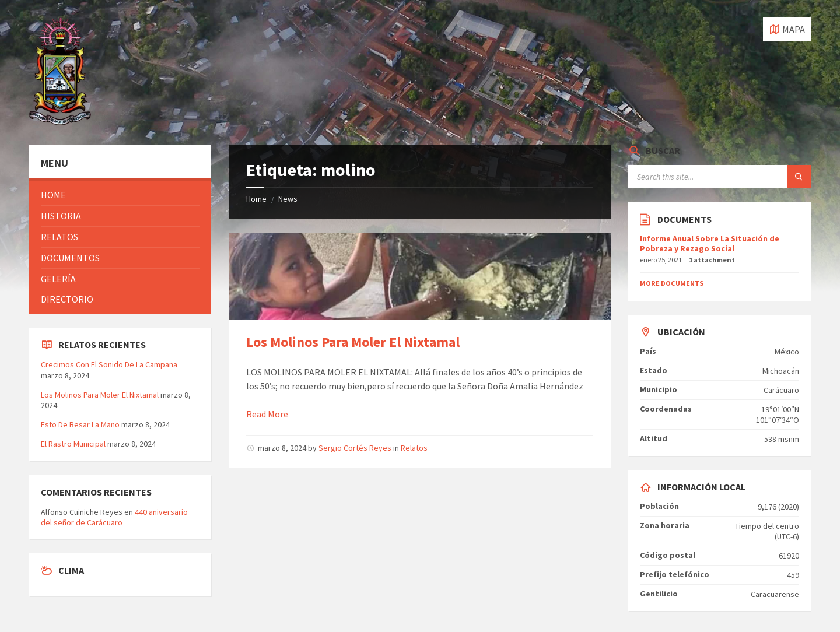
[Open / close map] (787, 29)
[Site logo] (60, 122)
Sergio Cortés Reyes (355, 448)
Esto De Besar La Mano (80, 424)
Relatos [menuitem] (60, 237)
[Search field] (719, 177)
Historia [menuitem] (61, 216)
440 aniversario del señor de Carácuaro (114, 517)
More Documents (672, 283)
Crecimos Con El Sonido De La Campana (109, 364)
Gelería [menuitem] (58, 279)
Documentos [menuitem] (70, 258)
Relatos (414, 448)
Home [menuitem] (53, 195)
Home (256, 199)
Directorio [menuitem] (67, 299)
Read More (267, 414)
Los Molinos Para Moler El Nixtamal (353, 342)
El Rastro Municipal (73, 444)
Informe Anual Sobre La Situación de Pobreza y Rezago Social (710, 243)
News (288, 199)
